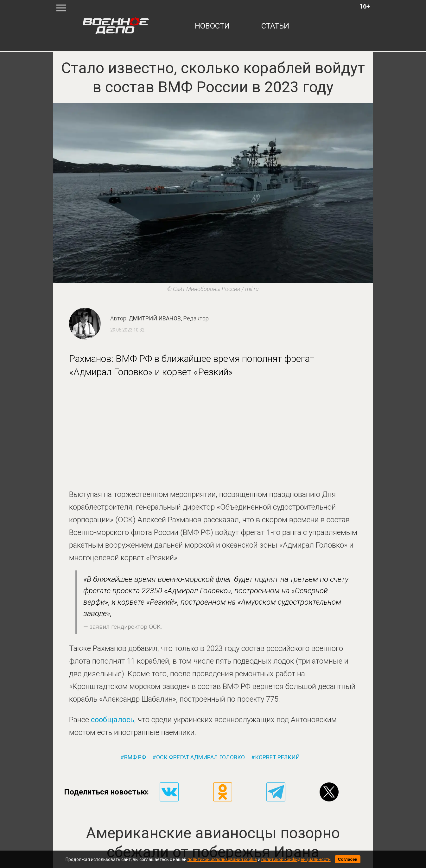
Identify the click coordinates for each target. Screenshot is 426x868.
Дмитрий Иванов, (169, 318)
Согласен (348, 859)
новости (212, 26)
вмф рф (135, 757)
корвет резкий (277, 757)
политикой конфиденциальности (296, 859)
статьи (275, 26)
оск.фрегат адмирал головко (200, 757)
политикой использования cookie (222, 859)
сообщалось (113, 720)
